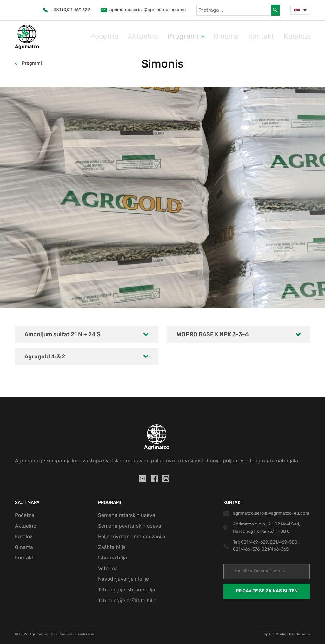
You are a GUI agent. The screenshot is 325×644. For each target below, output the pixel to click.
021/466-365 (275, 549)
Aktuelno (179, 37)
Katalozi (301, 37)
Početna (149, 37)
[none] (300, 10)
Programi (210, 37)
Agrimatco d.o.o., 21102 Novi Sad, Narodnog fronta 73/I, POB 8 (266, 528)
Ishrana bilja (113, 558)
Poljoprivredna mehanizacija (132, 536)
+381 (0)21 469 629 (66, 10)
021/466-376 (246, 549)
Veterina (108, 568)
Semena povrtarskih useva (130, 526)
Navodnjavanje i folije (123, 579)
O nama (245, 37)
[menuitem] (300, 10)
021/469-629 (254, 542)
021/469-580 (284, 542)
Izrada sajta (300, 634)
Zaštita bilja (112, 547)
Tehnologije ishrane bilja (127, 590)
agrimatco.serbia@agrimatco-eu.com (143, 10)
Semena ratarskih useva (127, 515)
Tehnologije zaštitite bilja (127, 600)
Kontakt (273, 37)
